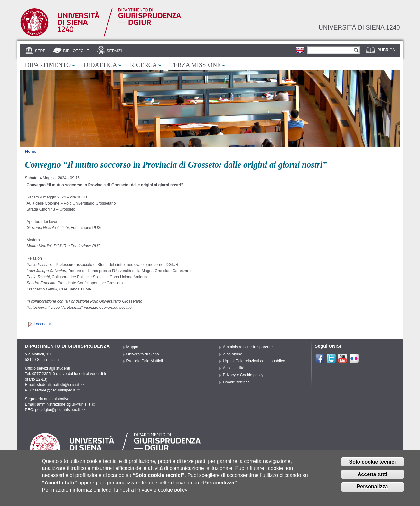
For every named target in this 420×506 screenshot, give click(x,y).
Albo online (233, 354)
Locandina (43, 324)
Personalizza (373, 487)
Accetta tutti (372, 475)
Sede (40, 51)
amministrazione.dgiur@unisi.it (66, 404)
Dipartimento (48, 65)
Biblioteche (76, 51)
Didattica (100, 65)
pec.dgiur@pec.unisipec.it (60, 410)
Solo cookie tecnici (373, 462)
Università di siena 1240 (359, 27)
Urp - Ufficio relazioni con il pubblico (254, 361)
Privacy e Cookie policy (243, 375)
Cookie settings (236, 382)
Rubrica (386, 50)
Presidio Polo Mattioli (145, 361)
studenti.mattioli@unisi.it (61, 385)
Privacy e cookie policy (161, 490)
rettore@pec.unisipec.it (58, 390)
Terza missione (195, 65)
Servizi (114, 51)
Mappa (132, 347)
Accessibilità (234, 368)
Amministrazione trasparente (248, 347)
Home (31, 151)
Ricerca (144, 65)
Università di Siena (143, 354)
